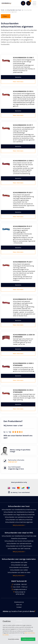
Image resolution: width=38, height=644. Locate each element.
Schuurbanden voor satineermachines (19, 543)
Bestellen (18, 77)
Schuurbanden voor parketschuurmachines (19, 517)
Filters (6, 16)
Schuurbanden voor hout (14, 10)
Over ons (19, 605)
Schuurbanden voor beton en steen (19, 572)
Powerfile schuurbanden (19, 538)
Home (3, 10)
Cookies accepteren (28, 639)
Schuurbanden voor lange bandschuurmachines (19, 515)
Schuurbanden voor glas (19, 565)
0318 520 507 (13, 462)
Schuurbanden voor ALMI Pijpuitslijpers (19, 546)
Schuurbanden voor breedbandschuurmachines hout (19, 510)
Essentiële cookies (14, 639)
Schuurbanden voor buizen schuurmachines (19, 541)
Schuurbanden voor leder (19, 562)
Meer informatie (18, 82)
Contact (19, 607)
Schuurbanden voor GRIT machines (19, 549)
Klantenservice (19, 602)
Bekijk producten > (19, 525)
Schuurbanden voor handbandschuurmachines (19, 512)
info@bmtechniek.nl (20, 589)
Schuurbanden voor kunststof (19, 567)
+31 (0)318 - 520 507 (20, 584)
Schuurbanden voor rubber (19, 570)
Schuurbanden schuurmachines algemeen (19, 522)
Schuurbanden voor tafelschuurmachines (19, 520)
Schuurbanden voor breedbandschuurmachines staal (19, 536)
